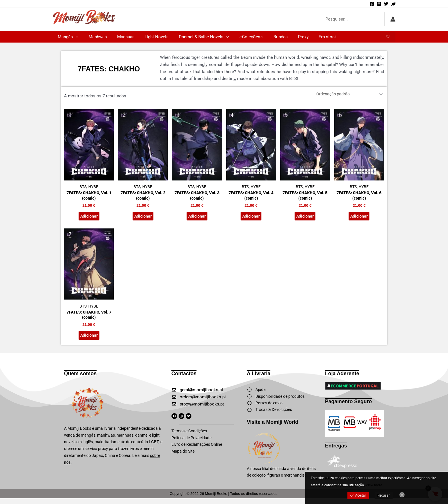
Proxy (291, 37)
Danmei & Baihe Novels (196, 37)
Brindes (270, 37)
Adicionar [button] (89, 218)
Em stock (314, 37)
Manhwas (95, 37)
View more (374, 485)
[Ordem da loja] (347, 94)
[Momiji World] (393, 4)
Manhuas (122, 37)
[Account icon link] (393, 19)
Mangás (67, 37)
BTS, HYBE (89, 150)
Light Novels (151, 37)
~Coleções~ (242, 37)
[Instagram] (379, 4)
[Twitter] (386, 4)
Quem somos (80, 378)
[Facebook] (372, 4)
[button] (75, 37)
